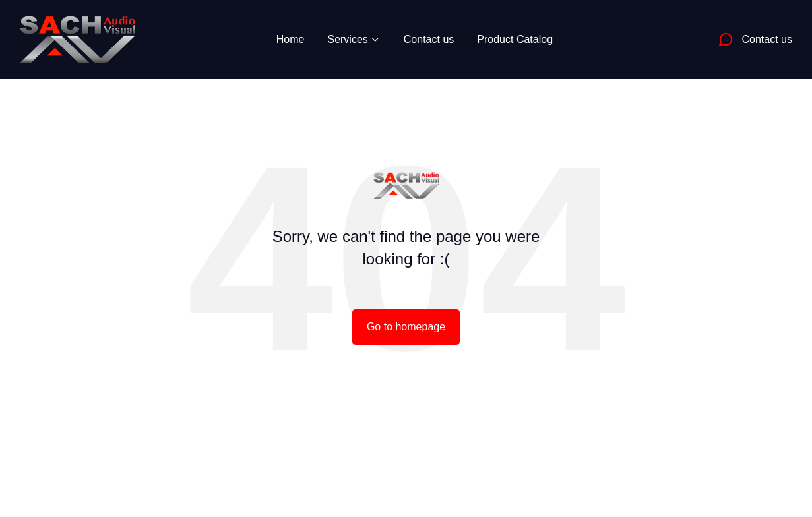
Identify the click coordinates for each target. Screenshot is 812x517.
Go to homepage (406, 327)
